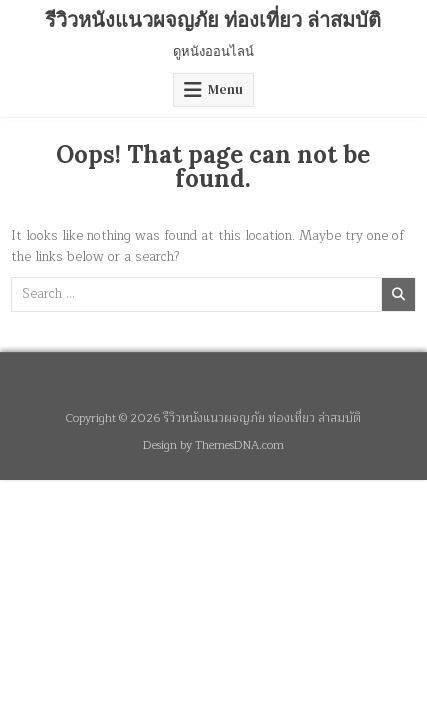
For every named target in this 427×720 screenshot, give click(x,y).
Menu (225, 89)
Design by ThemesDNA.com (213, 445)
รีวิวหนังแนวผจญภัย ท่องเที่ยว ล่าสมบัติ (213, 19)
